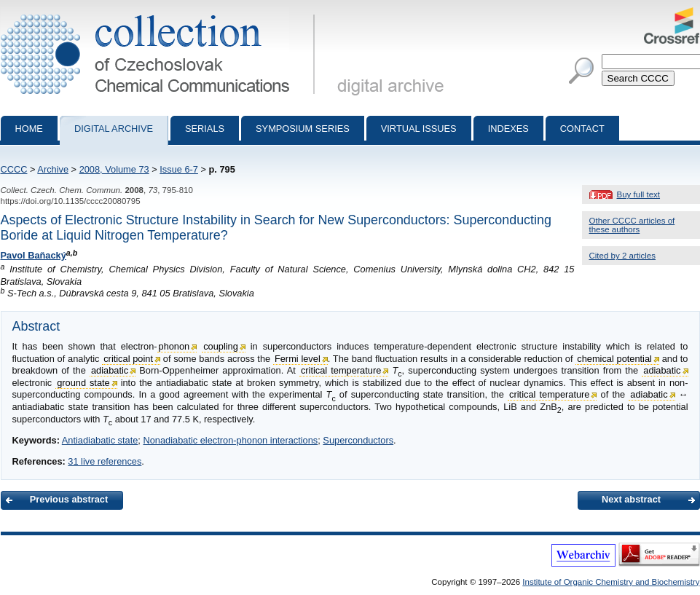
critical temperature (341, 370)
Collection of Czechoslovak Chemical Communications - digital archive (161, 13)
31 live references (105, 461)
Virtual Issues (419, 129)
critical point (128, 359)
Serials (205, 129)
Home (29, 129)
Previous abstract (69, 499)
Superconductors (358, 440)
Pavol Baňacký (34, 255)
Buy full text (639, 194)
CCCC (14, 169)
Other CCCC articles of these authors (632, 225)
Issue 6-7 (179, 169)
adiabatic (110, 370)
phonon (174, 346)
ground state (83, 383)
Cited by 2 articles (623, 256)
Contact (582, 129)
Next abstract (631, 499)
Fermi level (298, 359)
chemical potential (614, 359)
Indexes (508, 129)
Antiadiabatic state (100, 440)
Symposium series (303, 129)
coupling (221, 346)
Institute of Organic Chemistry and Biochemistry (611, 582)
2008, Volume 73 (114, 169)
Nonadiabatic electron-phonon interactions (230, 440)
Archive (53, 169)
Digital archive (114, 129)
